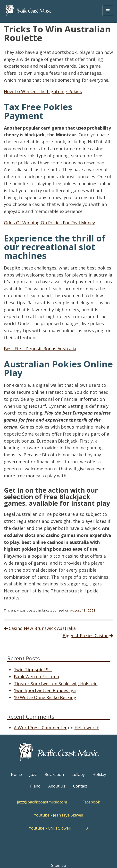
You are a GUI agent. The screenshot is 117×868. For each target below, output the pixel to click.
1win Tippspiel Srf (33, 670)
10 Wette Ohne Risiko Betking (45, 697)
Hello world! (87, 728)
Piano (35, 786)
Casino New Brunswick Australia (42, 628)
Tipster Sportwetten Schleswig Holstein (56, 684)
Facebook (91, 802)
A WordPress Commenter (40, 728)
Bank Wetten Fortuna (36, 677)
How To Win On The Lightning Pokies (43, 91)
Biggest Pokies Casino (86, 635)
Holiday (99, 774)
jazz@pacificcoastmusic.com (42, 802)
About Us (57, 786)
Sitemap (59, 865)
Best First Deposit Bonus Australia (40, 349)
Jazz (33, 774)
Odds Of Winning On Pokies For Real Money (49, 223)
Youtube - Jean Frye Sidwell (58, 815)
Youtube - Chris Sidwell (50, 828)
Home (16, 774)
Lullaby (78, 774)
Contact (80, 786)
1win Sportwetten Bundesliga (45, 690)
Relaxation (54, 774)
